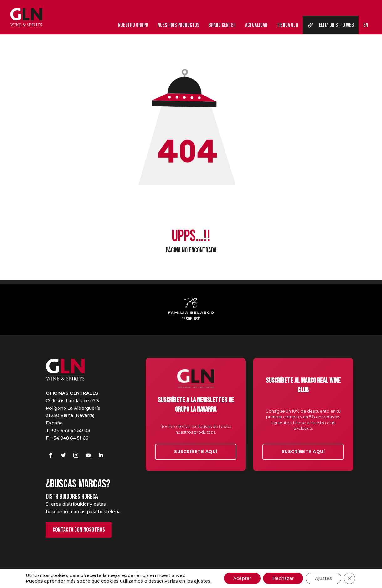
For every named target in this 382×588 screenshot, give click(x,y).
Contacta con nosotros (79, 530)
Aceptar (242, 578)
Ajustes (323, 578)
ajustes (202, 581)
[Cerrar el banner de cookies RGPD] (349, 578)
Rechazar (283, 578)
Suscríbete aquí (196, 451)
